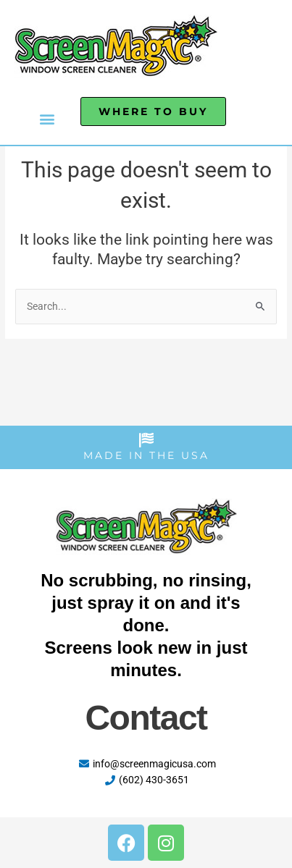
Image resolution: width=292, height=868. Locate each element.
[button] (47, 118)
